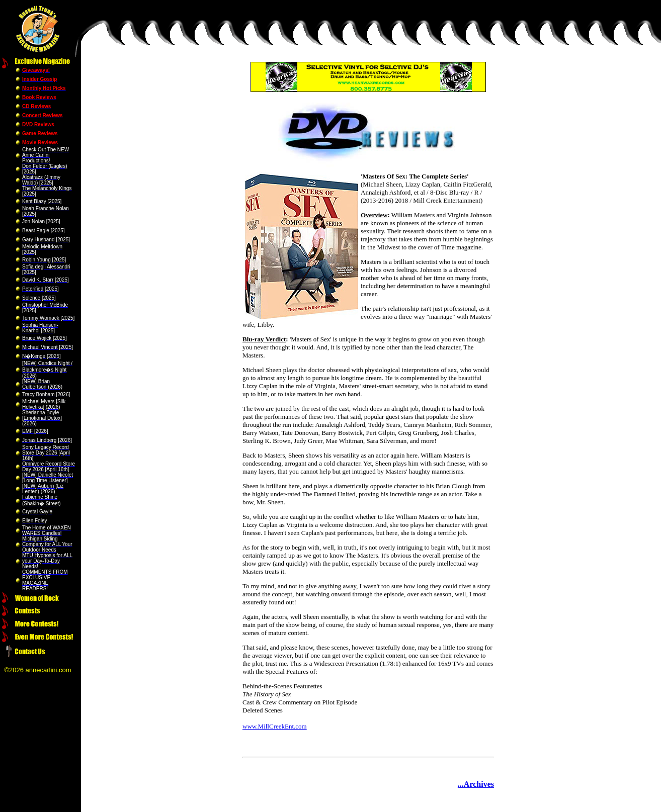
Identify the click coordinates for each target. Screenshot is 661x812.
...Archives (476, 784)
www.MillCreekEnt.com (275, 726)
